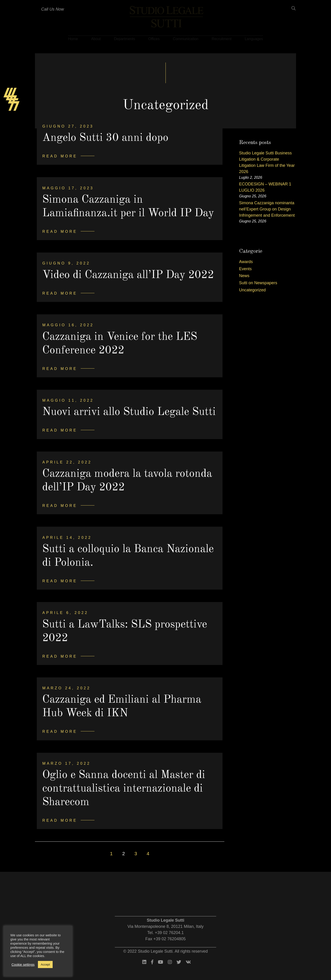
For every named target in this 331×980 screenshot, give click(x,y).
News (244, 276)
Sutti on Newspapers (258, 283)
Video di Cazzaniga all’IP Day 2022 (128, 275)
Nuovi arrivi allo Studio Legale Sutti (129, 412)
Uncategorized (252, 290)
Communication (186, 38)
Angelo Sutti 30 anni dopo (105, 138)
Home (73, 38)
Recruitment (222, 38)
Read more (60, 156)
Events (245, 269)
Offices (154, 38)
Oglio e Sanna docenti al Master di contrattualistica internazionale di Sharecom (124, 789)
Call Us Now (53, 9)
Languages (254, 38)
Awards (246, 262)
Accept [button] (45, 964)
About (96, 38)
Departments (125, 38)
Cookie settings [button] (23, 965)
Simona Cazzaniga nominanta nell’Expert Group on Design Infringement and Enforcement (267, 209)
